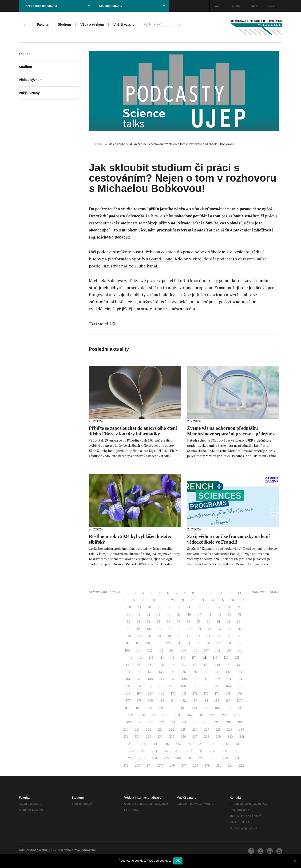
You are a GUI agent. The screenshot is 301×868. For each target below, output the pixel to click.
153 (229, 679)
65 (139, 629)
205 (201, 715)
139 (195, 672)
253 (143, 751)
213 (173, 722)
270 (226, 758)
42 (148, 615)
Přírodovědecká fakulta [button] (57, 6)
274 (149, 766)
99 (239, 643)
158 (161, 686)
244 (154, 744)
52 (129, 622)
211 (151, 722)
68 (169, 629)
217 (217, 722)
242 (131, 744)
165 (240, 686)
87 (238, 636)
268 (202, 758)
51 (240, 615)
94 (188, 643)
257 (189, 751)
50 (230, 615)
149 (184, 679)
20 (173, 600)
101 (139, 651)
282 (242, 766)
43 (158, 615)
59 (198, 622)
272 (126, 766)
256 (178, 751)
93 (178, 643)
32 (169, 607)
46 (189, 615)
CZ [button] (219, 6)
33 (178, 607)
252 (131, 751)
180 (162, 701)
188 (127, 708)
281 (230, 766)
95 (199, 643)
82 (189, 636)
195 (206, 708)
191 (161, 708)
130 (218, 665)
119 (215, 658)
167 (139, 694)
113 (151, 658)
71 (200, 629)
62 (228, 622)
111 (130, 658)
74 (229, 629)
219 (240, 722)
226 (195, 730)
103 (161, 651)
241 (242, 737)
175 (228, 694)
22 (192, 600)
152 (218, 679)
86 (228, 636)
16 (135, 600)
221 (137, 730)
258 (201, 751)
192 (172, 708)
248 (202, 744)
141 (217, 672)
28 (129, 607)
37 (218, 607)
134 (139, 672)
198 (240, 708)
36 (208, 607)
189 (138, 708)
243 (143, 744)
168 (150, 694)
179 (150, 701)
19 (163, 600)
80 (169, 636)
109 (229, 651)
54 (149, 622)
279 (207, 766)
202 (166, 715)
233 (149, 737)
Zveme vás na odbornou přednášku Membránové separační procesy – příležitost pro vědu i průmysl (232, 434)
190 (150, 708)
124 (150, 665)
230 (242, 730)
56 (168, 622)
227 (207, 730)
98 (229, 643)
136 (161, 672)
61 (219, 622)
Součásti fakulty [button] (132, 6)
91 (158, 643)
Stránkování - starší (264, 592)
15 (125, 600)
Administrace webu (33, 850)
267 (190, 758)
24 (212, 600)
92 (168, 643)
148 (173, 679)
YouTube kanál (143, 266)
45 (179, 615)
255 (166, 751)
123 (139, 665)
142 (228, 672)
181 (173, 701)
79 (159, 636)
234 (160, 737)
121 (237, 658)
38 (228, 607)
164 (228, 686)
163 (217, 686)
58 (188, 622)
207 (225, 715)
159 (172, 686)
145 (139, 679)
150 (196, 679)
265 (166, 758)
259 (213, 751)
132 (239, 665)
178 (139, 701)
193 (183, 708)
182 (184, 701)
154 (240, 679)
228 (218, 730)
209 (128, 722)
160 (184, 686)
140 (206, 672)
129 (206, 665)
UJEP (273, 6)
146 (150, 679)
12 (221, 593)
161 (195, 686)
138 (184, 672)
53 (139, 622)
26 (232, 600)
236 (183, 737)
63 (239, 622)
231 (126, 737)
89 (138, 643)
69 (180, 629)
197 (229, 708)
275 (161, 766)
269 (214, 758)
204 (189, 715)
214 (184, 722)
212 (162, 722)
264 (154, 758)
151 (207, 679)
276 (172, 766)
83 (198, 636)
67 (159, 629)
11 (211, 593)
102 (150, 651)
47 (199, 615)
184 (206, 701)
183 (195, 701)
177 (128, 701)
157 (150, 686)
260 (224, 751)
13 (230, 593)
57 (178, 622)
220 (126, 730)
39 (238, 607)
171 (184, 694)
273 (137, 766)
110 (240, 651)
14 (240, 593)
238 (207, 737)
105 (184, 651)
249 (214, 744)
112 (141, 658)
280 (219, 766)
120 (226, 658)
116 (183, 658)
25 (222, 600)
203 (177, 715)
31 (159, 607)
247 (190, 744)
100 (127, 651)
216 (206, 722)
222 (149, 730)
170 (173, 694)
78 (149, 636)
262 (131, 758)
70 (190, 629)
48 (209, 615)
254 (154, 751)
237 (195, 737)
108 (218, 651)
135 (150, 672)
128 (195, 665)
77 (139, 636)
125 (162, 665)
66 (149, 629)
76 (129, 636)
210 (140, 722)
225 (183, 730)
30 (149, 607)
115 (172, 658)
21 (183, 600)
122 (128, 665)
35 (198, 607)
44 (169, 615)
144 (128, 679)
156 (139, 686)
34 (188, 607)
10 (202, 593)
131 (228, 665)
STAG (236, 6)
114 (162, 658)
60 (209, 622)
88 (128, 643)
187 (239, 701)
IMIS (255, 6)
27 (242, 600)
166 (128, 694)
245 (166, 744)
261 (236, 751)
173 (206, 694)
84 (208, 636)
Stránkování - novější (104, 592)
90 (148, 643)
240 (230, 737)
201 (154, 715)
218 (228, 722)
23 (202, 600)
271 (237, 758)
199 (131, 715)
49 (220, 615)
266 (178, 758)
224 (172, 730)
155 (128, 686)
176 (240, 694)
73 (219, 629)
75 (239, 629)
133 (128, 672)
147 (162, 679)
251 (237, 744)
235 (172, 737)
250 (226, 744)
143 (240, 672)
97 (219, 643)
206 (213, 715)
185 (217, 701)
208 (237, 715)
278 (196, 766)
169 (162, 694)
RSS (53, 850)
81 (179, 636)
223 (160, 730)
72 (209, 629)
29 (139, 607)
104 (172, 651)
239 (218, 737)
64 (129, 629)
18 (154, 600)
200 (142, 715)
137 (172, 672)
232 (137, 737)
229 (230, 730)
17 (144, 600)
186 (228, 701)
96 (209, 643)
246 (178, 744)
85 (218, 636)
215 (195, 722)
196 (217, 708)
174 (217, 694)
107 (206, 651)
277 (184, 766)
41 (138, 615)
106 (195, 651)
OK (178, 861)
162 (206, 686)
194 (195, 708)
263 (143, 758)
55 (158, 622)
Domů (98, 144)
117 (194, 658)
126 (173, 665)
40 (128, 615)
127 (184, 665)
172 (195, 694)
